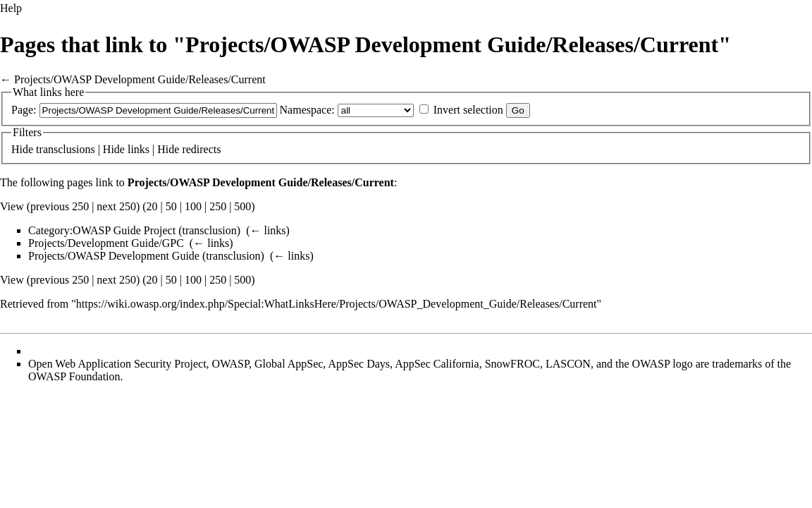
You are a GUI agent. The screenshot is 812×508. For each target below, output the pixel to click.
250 (218, 206)
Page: (24, 110)
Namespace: (307, 110)
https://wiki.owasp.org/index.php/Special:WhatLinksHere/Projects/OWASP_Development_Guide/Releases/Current (337, 304)
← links (267, 230)
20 (152, 206)
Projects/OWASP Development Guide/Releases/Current (140, 79)
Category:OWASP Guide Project (102, 230)
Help (11, 8)
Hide (22, 149)
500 (242, 206)
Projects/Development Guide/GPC (106, 243)
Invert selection (468, 110)
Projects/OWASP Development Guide (114, 256)
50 (171, 206)
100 (193, 206)
